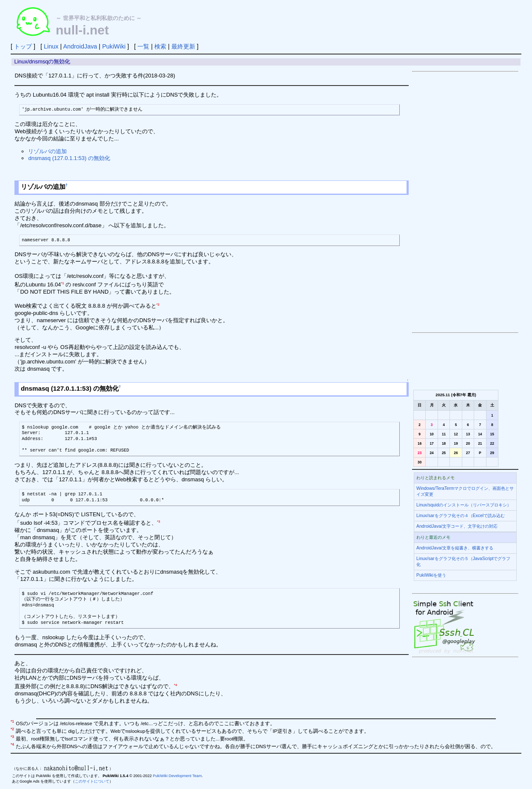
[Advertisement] (465, 202)
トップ (23, 46)
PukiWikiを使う (431, 575)
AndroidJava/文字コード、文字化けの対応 (457, 526)
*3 (158, 522)
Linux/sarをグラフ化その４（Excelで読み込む (461, 516)
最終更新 (183, 46)
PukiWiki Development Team (177, 776)
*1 (62, 283)
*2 (158, 304)
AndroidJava (80, 46)
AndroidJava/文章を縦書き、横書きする (455, 548)
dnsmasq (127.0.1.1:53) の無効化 (69, 158)
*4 (175, 685)
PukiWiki (114, 46)
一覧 (143, 46)
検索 (160, 46)
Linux (51, 46)
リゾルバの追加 (47, 151)
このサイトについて (92, 781)
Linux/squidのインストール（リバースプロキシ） (464, 505)
